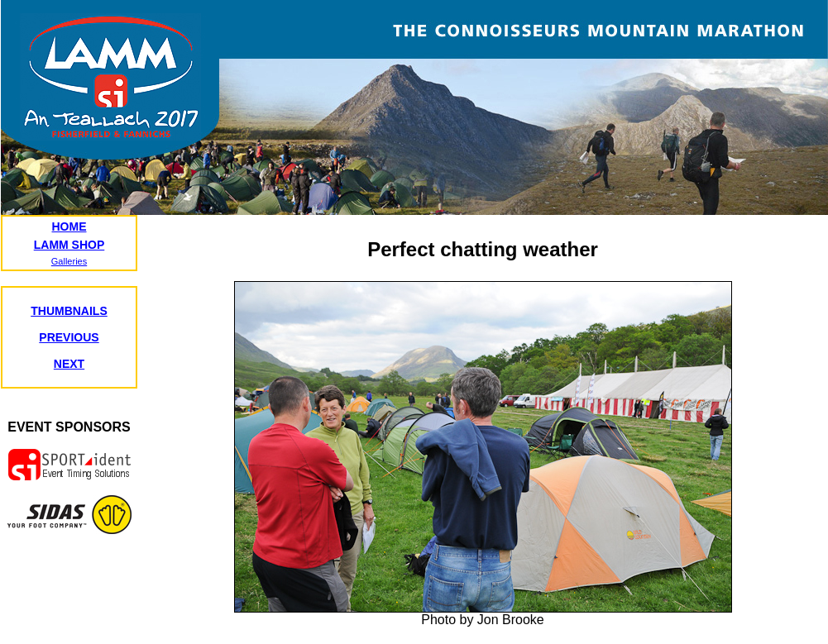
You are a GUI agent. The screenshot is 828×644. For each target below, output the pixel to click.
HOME (69, 227)
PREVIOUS (69, 337)
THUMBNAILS (69, 311)
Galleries (69, 261)
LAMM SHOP (69, 245)
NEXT (69, 364)
